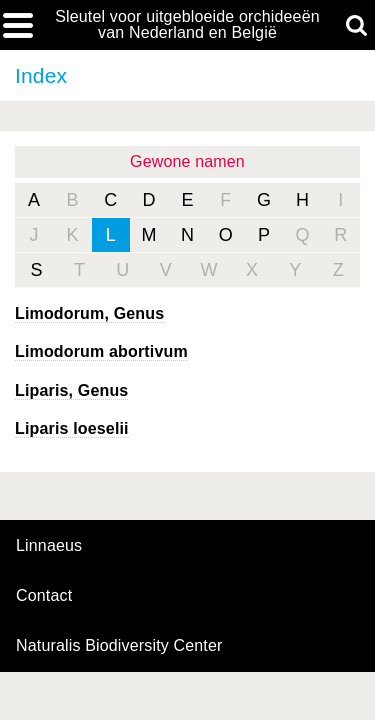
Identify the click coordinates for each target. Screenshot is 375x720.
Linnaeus (49, 546)
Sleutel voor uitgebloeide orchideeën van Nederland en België (187, 25)
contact (44, 595)
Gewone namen (187, 161)
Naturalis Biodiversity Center (119, 646)
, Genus (89, 313)
